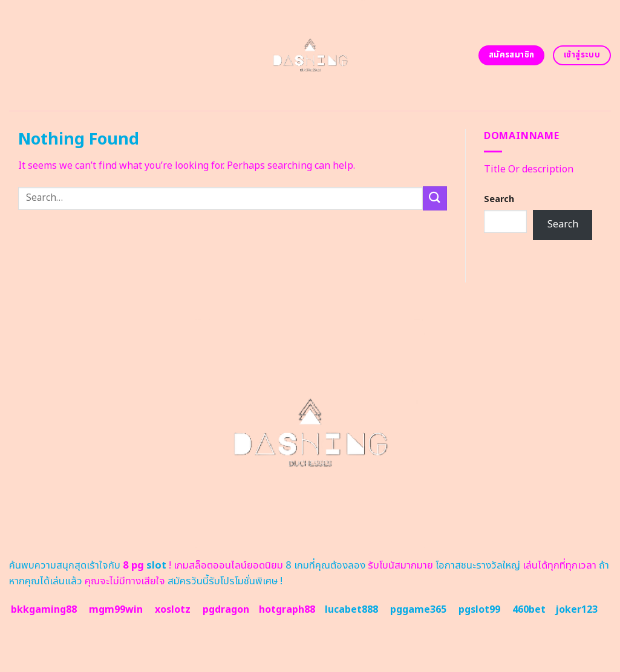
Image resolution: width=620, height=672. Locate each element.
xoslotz (173, 610)
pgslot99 (479, 610)
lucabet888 (351, 610)
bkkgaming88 (44, 610)
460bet (529, 610)
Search (499, 199)
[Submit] (435, 198)
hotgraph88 (287, 610)
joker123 (576, 610)
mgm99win (116, 610)
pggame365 (418, 610)
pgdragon (226, 610)
